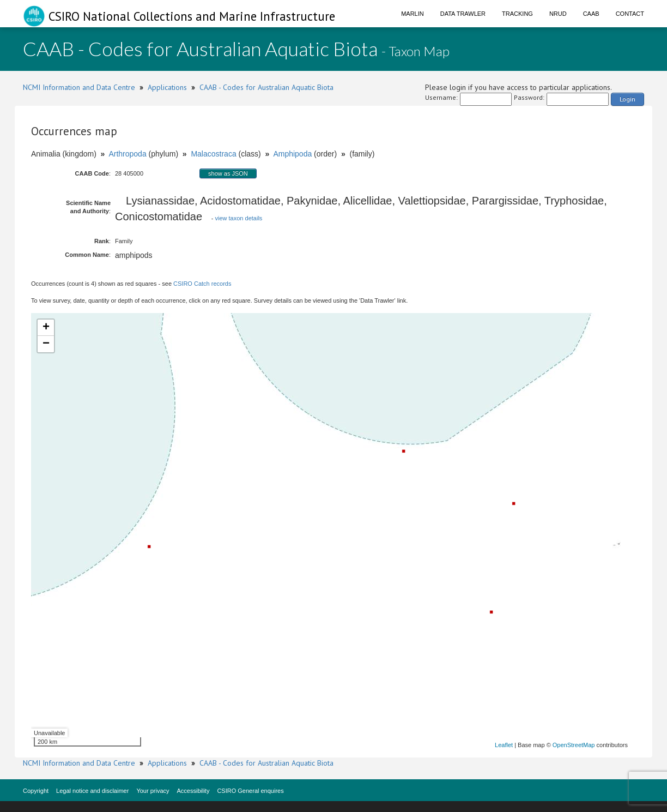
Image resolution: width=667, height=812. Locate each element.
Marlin (413, 14)
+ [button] (46, 328)
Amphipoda (292, 154)
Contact (630, 14)
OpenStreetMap (574, 745)
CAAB (591, 14)
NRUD (558, 14)
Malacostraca (213, 154)
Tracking (517, 14)
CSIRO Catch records (202, 284)
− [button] (46, 344)
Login (627, 99)
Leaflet (504, 745)
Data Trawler (463, 14)
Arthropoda (127, 154)
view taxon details (239, 218)
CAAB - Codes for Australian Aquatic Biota (266, 87)
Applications (167, 87)
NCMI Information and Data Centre (79, 87)
